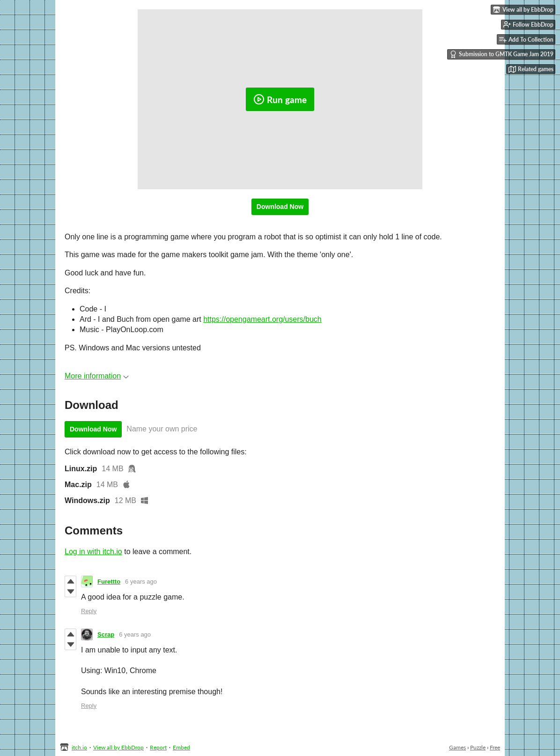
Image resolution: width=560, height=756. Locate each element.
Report (158, 747)
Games (457, 747)
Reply (89, 611)
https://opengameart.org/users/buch (262, 319)
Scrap (106, 634)
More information (97, 376)
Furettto (109, 582)
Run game (280, 99)
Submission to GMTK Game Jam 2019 (501, 54)
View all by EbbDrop (118, 747)
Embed (181, 747)
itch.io (79, 747)
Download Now (280, 207)
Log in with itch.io (93, 552)
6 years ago (141, 582)
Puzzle (478, 747)
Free (495, 747)
